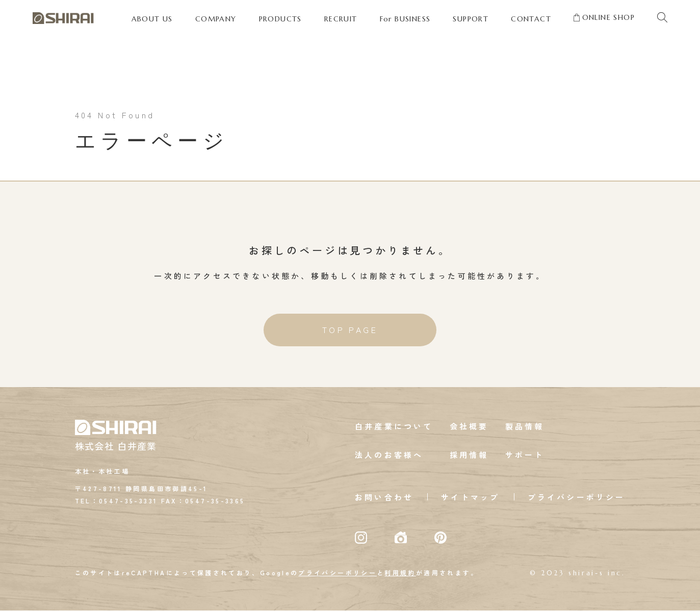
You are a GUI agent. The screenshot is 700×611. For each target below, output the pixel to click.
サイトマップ (470, 498)
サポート (525, 455)
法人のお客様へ (389, 455)
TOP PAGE (350, 330)
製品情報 (525, 427)
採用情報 (469, 455)
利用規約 (400, 573)
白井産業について (394, 427)
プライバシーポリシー (577, 498)
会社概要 (469, 427)
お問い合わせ (384, 498)
